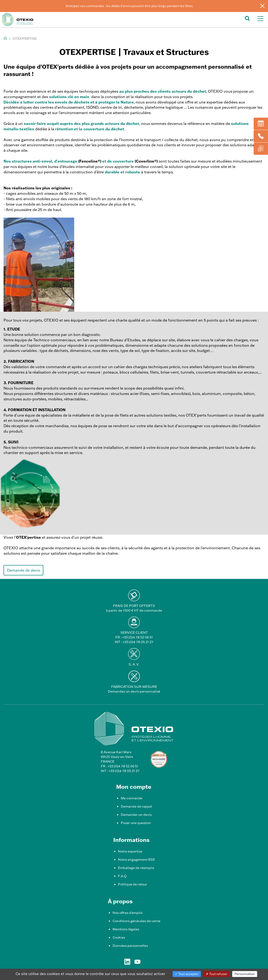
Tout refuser (217, 974)
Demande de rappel (136, 806)
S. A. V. (134, 664)
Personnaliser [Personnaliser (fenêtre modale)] (245, 974)
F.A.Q (122, 876)
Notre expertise (130, 851)
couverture (123, 161)
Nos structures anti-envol (28, 161)
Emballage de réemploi (136, 868)
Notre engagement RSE (136, 860)
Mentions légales (126, 929)
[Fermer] (262, 6)
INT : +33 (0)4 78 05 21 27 (134, 642)
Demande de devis (23, 570)
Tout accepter (187, 974)
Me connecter (132, 798)
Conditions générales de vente (136, 921)
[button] (247, 18)
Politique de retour (133, 884)
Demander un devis (136, 815)
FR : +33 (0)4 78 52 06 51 (134, 637)
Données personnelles (130, 946)
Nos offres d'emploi (128, 913)
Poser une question (136, 823)
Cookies (119, 937)
